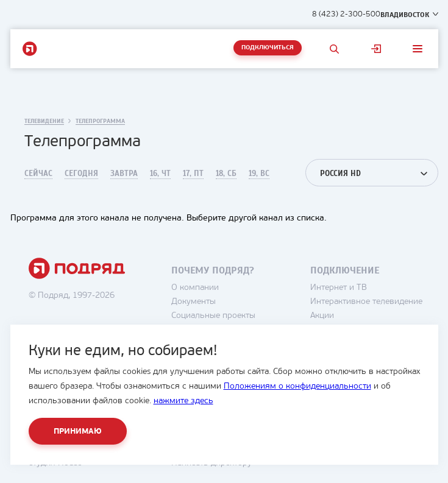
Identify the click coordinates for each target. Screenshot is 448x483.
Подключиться (268, 48)
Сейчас (38, 174)
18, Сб (226, 174)
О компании (195, 288)
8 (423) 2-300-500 (346, 14)
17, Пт (193, 174)
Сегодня (81, 174)
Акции (322, 316)
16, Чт (160, 174)
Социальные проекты (213, 316)
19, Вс (259, 174)
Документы (194, 302)
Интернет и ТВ (339, 288)
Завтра (124, 174)
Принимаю (78, 432)
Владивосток (405, 15)
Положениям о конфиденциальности (297, 386)
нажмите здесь (183, 401)
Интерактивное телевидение (366, 302)
